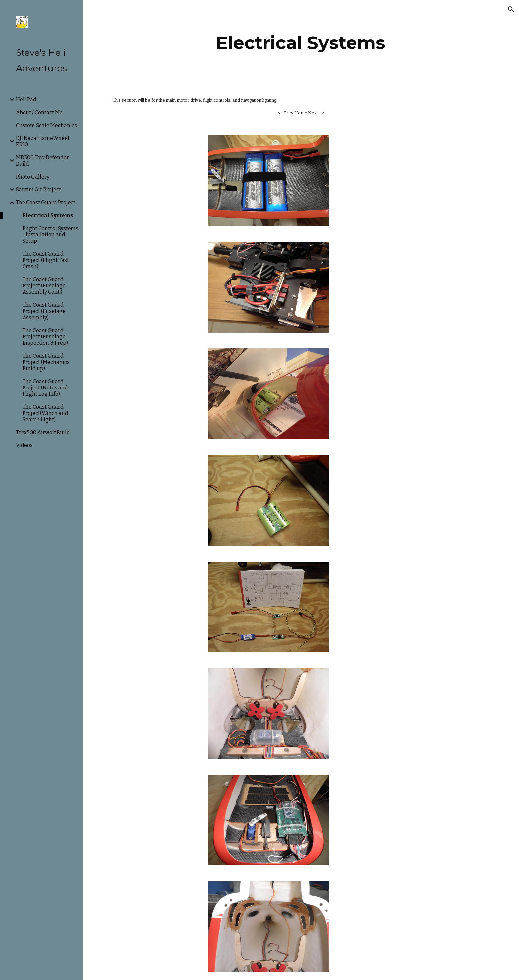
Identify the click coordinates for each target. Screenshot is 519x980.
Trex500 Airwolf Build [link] (43, 432)
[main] (301, 43)
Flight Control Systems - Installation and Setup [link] (50, 235)
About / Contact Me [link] (39, 112)
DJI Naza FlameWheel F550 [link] (43, 141)
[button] (511, 9)
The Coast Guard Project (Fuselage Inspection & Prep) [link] (45, 337)
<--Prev (285, 113)
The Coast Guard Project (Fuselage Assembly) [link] (44, 311)
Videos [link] (24, 445)
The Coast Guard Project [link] (46, 203)
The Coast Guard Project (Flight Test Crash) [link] (46, 260)
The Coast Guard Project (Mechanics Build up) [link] (46, 362)
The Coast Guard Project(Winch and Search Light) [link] (45, 413)
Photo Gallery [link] (33, 177)
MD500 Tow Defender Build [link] (42, 161)
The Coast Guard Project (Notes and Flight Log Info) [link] (45, 388)
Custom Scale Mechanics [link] (47, 125)
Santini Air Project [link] (38, 190)
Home (301, 113)
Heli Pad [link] (26, 100)
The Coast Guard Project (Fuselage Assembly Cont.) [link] (44, 286)
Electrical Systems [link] (48, 215)
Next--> (316, 113)
